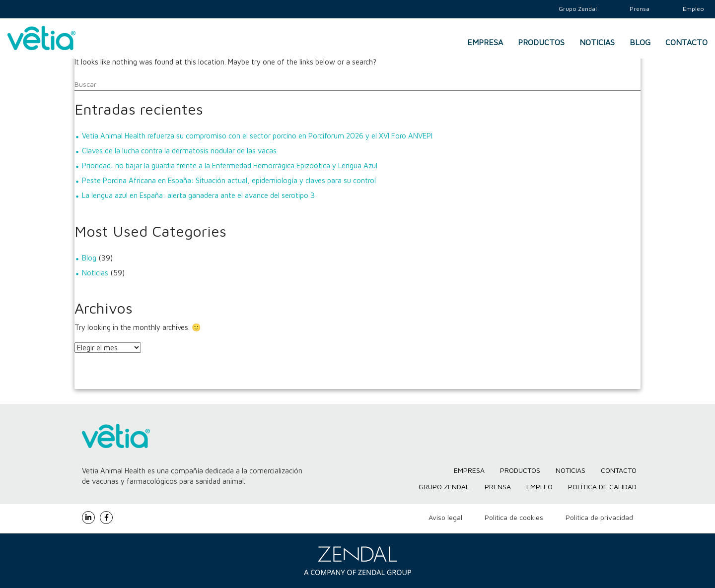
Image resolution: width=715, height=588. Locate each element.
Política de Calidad (602, 487)
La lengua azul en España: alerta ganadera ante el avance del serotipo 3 (198, 195)
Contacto (686, 42)
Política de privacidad (599, 517)
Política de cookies (514, 517)
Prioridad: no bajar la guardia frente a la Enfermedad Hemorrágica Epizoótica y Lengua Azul (230, 165)
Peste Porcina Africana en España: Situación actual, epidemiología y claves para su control (229, 180)
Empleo (539, 487)
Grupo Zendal (444, 487)
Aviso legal (445, 517)
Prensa (498, 487)
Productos (541, 42)
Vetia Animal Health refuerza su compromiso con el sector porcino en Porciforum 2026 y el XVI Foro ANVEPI (257, 136)
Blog (640, 42)
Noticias (597, 42)
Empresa (485, 42)
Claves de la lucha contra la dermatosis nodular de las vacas (179, 151)
